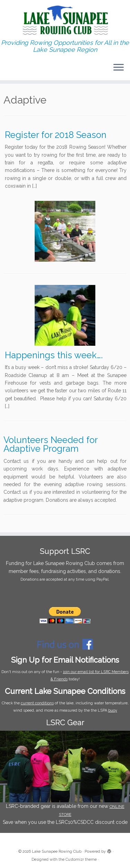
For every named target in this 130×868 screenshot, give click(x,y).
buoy (113, 710)
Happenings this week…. (54, 355)
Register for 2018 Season (56, 135)
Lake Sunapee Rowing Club (57, 851)
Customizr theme (81, 859)
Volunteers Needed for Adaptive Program (50, 444)
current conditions (37, 703)
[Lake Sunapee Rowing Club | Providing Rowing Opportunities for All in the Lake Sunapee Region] (65, 20)
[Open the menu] (119, 68)
